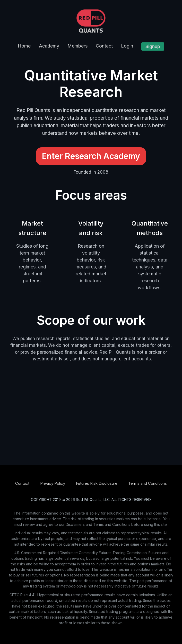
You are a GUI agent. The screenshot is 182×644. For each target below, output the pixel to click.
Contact (104, 46)
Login (127, 46)
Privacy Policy (53, 483)
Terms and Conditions (148, 483)
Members (77, 46)
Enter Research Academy (91, 156)
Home (24, 46)
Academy (49, 46)
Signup (153, 46)
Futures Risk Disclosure (97, 483)
